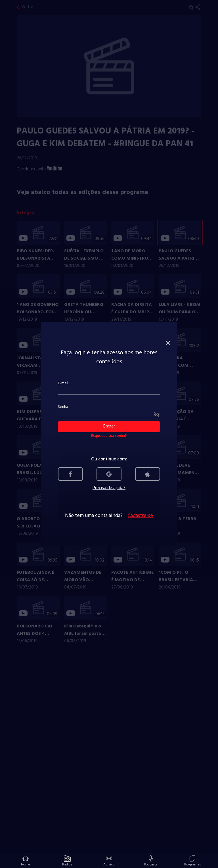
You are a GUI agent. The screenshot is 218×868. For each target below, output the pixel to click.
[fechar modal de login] (168, 343)
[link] (70, 474)
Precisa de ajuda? (109, 488)
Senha (63, 407)
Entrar (109, 426)
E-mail (63, 383)
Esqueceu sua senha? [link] (109, 436)
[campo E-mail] (109, 391)
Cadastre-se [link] (140, 516)
